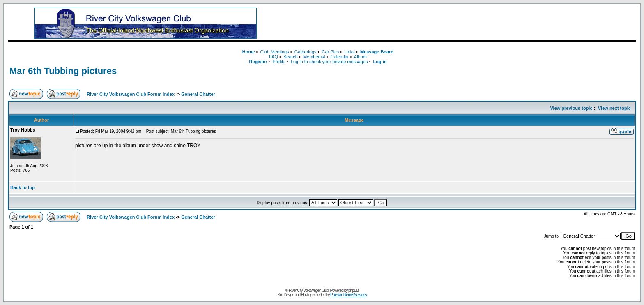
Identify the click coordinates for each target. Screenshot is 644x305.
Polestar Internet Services (348, 295)
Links (350, 52)
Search (291, 57)
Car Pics (331, 52)
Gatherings (306, 52)
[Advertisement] (462, 23)
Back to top (23, 187)
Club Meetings (274, 52)
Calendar (340, 57)
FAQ (274, 57)
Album (360, 57)
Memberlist (314, 57)
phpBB (353, 290)
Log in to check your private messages (329, 62)
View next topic (614, 108)
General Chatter (198, 94)
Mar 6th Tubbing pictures (63, 71)
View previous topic (571, 108)
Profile (279, 62)
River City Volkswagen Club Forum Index (131, 94)
